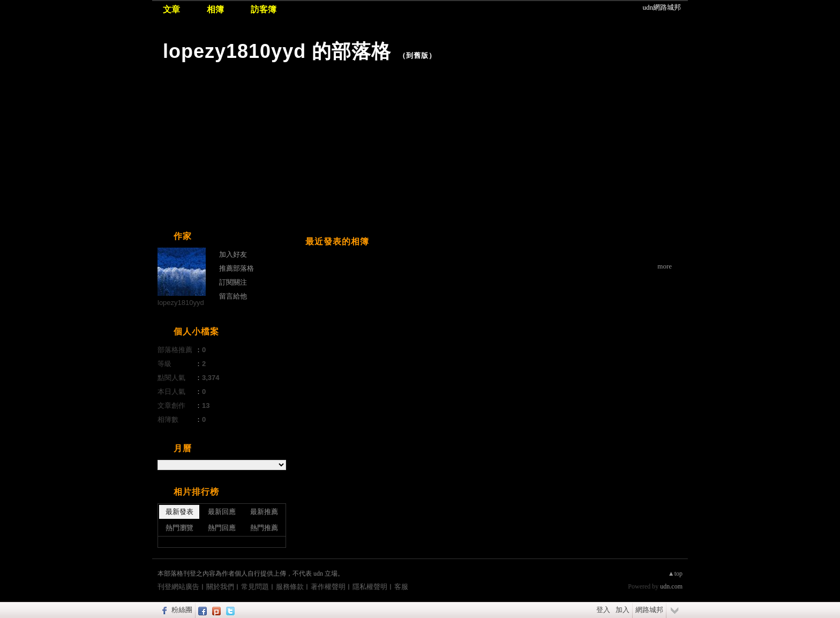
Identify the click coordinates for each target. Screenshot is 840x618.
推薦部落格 (237, 268)
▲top (675, 574)
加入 (622, 610)
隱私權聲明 (370, 587)
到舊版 (417, 55)
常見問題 (255, 587)
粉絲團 (182, 610)
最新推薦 (264, 512)
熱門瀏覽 (179, 528)
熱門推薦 (264, 528)
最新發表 (179, 512)
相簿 (215, 9)
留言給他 (233, 296)
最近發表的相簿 (337, 241)
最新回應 (222, 512)
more (665, 266)
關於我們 (220, 587)
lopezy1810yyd (181, 303)
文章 (171, 9)
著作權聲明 (328, 587)
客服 (401, 587)
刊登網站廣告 (178, 587)
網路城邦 (649, 610)
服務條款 (290, 587)
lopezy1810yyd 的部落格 (277, 51)
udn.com (671, 586)
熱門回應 (222, 528)
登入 (603, 610)
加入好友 (233, 254)
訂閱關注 (233, 282)
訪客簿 (264, 9)
